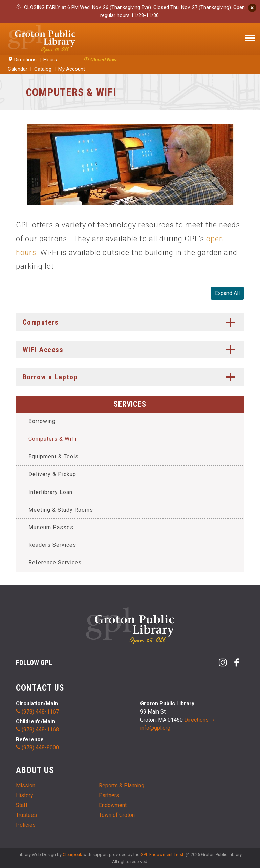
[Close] (252, 8)
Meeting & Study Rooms (61, 510)
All (227, 293)
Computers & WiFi (52, 439)
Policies (26, 825)
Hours (50, 60)
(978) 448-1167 (37, 712)
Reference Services (55, 563)
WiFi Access (131, 350)
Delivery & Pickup (52, 474)
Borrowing (42, 421)
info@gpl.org (155, 728)
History (25, 795)
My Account (72, 69)
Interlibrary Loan (50, 492)
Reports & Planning (122, 786)
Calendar (18, 69)
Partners (109, 795)
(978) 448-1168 (37, 730)
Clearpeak (72, 855)
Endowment (113, 805)
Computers (131, 322)
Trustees (26, 815)
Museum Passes (51, 527)
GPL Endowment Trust (162, 855)
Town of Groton (117, 815)
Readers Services (52, 545)
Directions (22, 60)
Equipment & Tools (53, 457)
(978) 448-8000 (37, 748)
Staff (22, 805)
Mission (26, 786)
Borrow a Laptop (131, 377)
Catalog (43, 69)
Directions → (200, 720)
